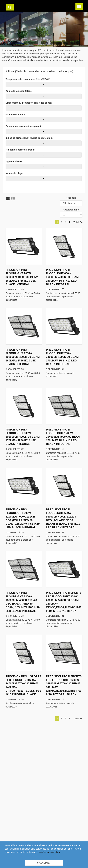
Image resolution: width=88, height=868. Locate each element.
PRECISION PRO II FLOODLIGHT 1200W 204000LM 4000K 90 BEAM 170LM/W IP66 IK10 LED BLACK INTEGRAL (63, 437)
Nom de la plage (14, 173)
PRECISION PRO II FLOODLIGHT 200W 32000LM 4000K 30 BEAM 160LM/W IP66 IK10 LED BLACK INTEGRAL (22, 277)
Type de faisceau (14, 161)
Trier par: (71, 198)
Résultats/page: (71, 210)
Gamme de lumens (15, 115)
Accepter (44, 863)
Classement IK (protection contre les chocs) (29, 103)
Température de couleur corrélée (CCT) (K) (28, 79)
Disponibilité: (13, 289)
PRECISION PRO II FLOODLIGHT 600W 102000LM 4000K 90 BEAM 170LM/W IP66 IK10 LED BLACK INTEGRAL (23, 437)
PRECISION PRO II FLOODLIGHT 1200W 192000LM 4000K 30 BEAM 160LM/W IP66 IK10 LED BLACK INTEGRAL (23, 357)
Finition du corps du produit (20, 150)
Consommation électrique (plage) (23, 126)
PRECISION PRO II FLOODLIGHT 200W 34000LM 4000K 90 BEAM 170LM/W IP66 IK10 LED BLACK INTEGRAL (62, 357)
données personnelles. (49, 852)
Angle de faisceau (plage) (19, 91)
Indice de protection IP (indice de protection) (29, 138)
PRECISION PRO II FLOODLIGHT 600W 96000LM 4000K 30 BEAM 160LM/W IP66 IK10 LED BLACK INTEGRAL (62, 277)
